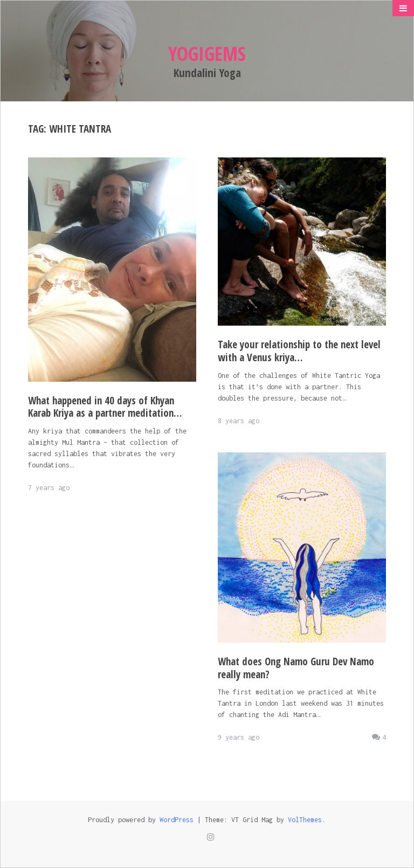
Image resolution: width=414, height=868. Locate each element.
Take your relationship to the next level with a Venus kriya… (299, 351)
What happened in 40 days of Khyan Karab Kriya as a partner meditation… (105, 407)
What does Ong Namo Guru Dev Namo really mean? (296, 668)
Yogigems (207, 54)
